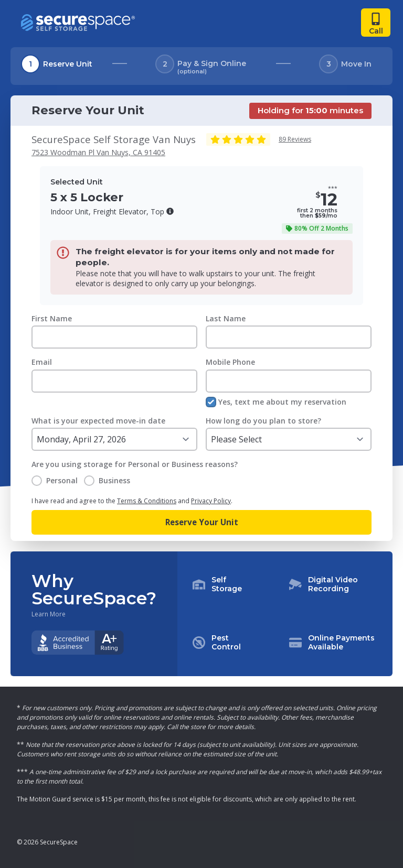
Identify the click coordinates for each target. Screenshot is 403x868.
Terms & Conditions (147, 501)
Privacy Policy (211, 501)
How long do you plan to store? (263, 421)
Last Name (226, 318)
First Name (52, 318)
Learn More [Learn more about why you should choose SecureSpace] (49, 614)
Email (42, 362)
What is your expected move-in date (98, 421)
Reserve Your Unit (202, 522)
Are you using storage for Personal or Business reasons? (135, 464)
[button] (170, 211)
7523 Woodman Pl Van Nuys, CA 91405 (98, 152)
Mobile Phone (230, 362)
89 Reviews (295, 139)
